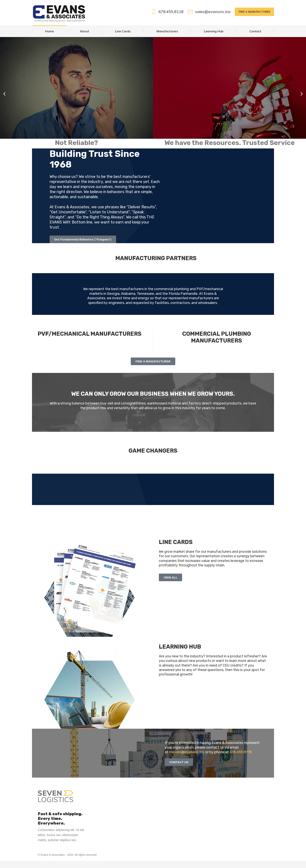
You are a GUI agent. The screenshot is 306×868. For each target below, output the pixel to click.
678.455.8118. (241, 759)
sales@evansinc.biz (209, 19)
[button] (4, 101)
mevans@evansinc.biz (187, 759)
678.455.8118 (167, 19)
